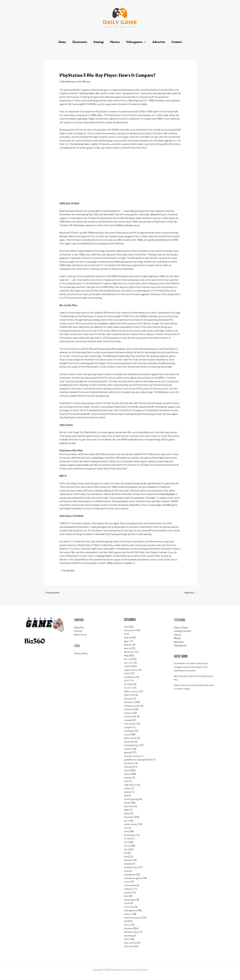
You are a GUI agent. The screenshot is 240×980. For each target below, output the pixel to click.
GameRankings (132, 746)
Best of (128, 649)
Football (128, 721)
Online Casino (131, 825)
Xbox (127, 940)
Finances (128, 713)
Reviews (128, 861)
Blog (126, 656)
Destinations (131, 677)
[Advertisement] (83, 177)
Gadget (128, 728)
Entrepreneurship (133, 706)
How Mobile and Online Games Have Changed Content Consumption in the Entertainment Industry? (193, 667)
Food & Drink (130, 717)
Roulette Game (132, 868)
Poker (127, 832)
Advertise (79, 628)
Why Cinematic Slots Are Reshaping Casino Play (192, 678)
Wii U (127, 925)
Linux (127, 782)
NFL (126, 821)
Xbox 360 (129, 943)
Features (129, 710)
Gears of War (83, 465)
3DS (126, 627)
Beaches (128, 645)
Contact (78, 631)
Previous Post (52, 593)
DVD (63, 81)
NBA (126, 810)
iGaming (128, 767)
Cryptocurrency (132, 670)
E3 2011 (128, 688)
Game (127, 735)
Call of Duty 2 (99, 458)
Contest (128, 667)
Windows (129, 929)
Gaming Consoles (183, 631)
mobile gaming (132, 800)
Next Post (190, 593)
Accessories (130, 631)
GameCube (130, 742)
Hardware (129, 764)
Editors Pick (130, 695)
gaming (128, 753)
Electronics (72, 81)
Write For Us (80, 635)
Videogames (130, 911)
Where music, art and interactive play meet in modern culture (193, 687)
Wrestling (129, 936)
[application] (144, 42)
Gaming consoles (133, 756)
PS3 (80, 81)
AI (125, 634)
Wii (126, 922)
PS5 (126, 853)
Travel (127, 904)
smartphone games (134, 879)
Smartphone (131, 875)
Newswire (129, 817)
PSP (126, 857)
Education (129, 699)
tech (126, 896)
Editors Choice (131, 692)
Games (128, 749)
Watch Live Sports (133, 918)
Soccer (127, 882)
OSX (126, 828)
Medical (128, 792)
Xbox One (129, 947)
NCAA (127, 814)
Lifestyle (129, 778)
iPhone (128, 774)
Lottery (128, 789)
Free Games (130, 724)
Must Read (130, 807)
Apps (127, 642)
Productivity (130, 835)
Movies (128, 803)
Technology (130, 900)
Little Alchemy (131, 785)
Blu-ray (128, 659)
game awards (131, 738)
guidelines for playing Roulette (140, 760)
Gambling (129, 731)
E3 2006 (128, 685)
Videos (127, 914)
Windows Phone (132, 932)
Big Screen (129, 652)
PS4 (126, 850)
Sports (128, 893)
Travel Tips (130, 907)
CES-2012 (129, 663)
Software (129, 889)
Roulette (129, 864)
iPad (126, 771)
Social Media (130, 886)
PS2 (126, 843)
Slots (127, 871)
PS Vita (128, 839)
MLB (126, 796)
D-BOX (127, 674)
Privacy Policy (81, 654)
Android (128, 638)
